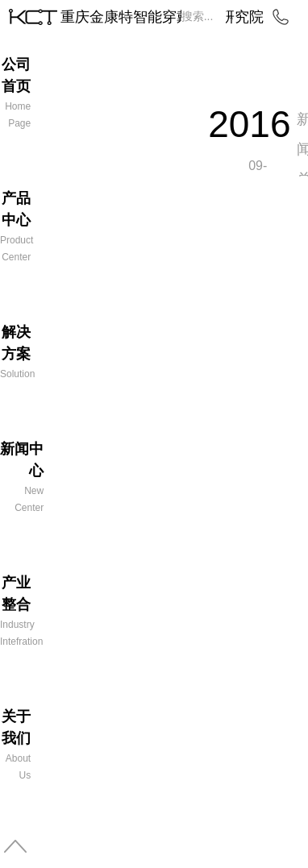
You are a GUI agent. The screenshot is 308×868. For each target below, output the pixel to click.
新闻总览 (302, 164)
